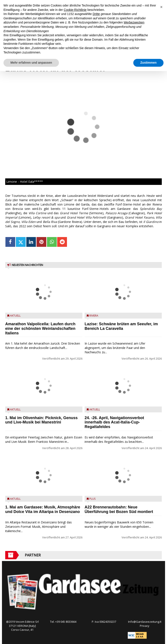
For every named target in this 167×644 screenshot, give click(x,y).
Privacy (145, 626)
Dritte (96, 14)
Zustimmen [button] (148, 63)
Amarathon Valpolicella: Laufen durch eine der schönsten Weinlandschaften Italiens (40, 329)
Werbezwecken (134, 22)
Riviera (94, 316)
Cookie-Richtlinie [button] (75, 10)
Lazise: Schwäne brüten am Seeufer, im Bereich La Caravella (121, 326)
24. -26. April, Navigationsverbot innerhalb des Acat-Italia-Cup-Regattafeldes (114, 422)
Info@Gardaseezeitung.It (145, 622)
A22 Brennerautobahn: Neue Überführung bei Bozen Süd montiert (119, 509)
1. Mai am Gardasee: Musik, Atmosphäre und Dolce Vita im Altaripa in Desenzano (43, 509)
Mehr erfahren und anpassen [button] (31, 63)
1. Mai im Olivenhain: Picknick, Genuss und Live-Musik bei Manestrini (41, 420)
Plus (92, 499)
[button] (161, 7)
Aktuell (15, 316)
